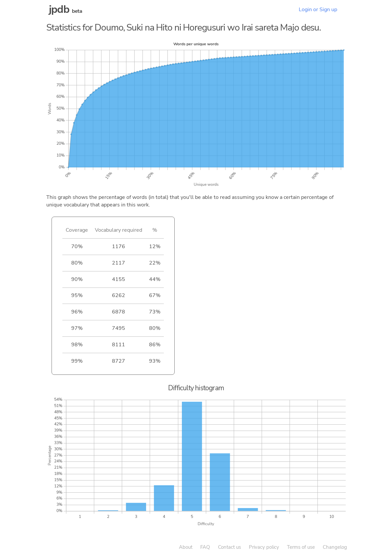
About (186, 547)
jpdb (59, 9)
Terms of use (301, 547)
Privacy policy (264, 547)
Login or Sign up (318, 10)
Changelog (335, 547)
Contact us (229, 547)
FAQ (205, 547)
